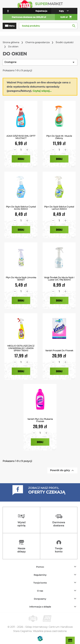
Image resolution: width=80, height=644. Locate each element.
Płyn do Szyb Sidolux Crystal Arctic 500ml (21, 208)
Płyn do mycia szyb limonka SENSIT (21, 279)
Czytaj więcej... (42, 91)
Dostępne (40, 62)
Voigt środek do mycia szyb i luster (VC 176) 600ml (59, 279)
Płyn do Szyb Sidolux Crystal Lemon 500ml (59, 208)
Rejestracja (41, 11)
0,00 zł (66, 17)
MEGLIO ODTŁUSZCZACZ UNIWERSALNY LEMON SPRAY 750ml (21, 348)
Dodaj (21, 159)
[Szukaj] (48, 26)
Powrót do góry (62, 470)
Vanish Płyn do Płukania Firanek (40, 420)
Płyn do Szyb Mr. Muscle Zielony (59, 137)
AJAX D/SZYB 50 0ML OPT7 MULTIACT (21, 137)
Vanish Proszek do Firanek (59, 350)
